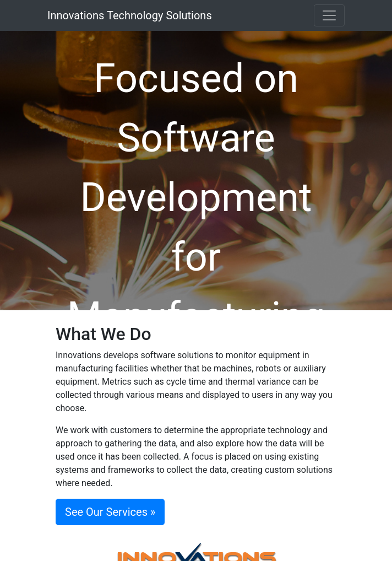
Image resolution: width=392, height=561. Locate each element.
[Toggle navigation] (329, 15)
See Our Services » (110, 512)
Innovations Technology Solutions (130, 15)
